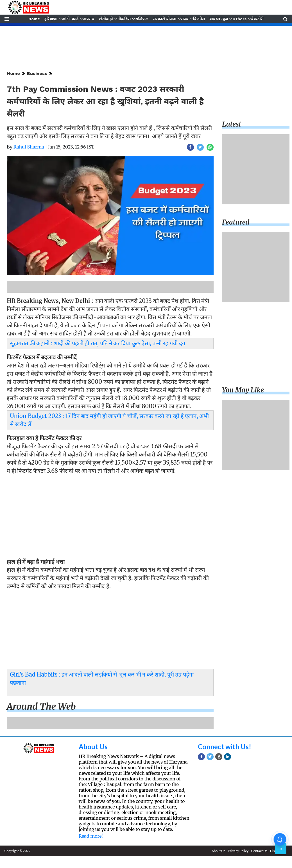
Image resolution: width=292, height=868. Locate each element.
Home (34, 19)
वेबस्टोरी (258, 19)
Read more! (91, 836)
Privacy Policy (238, 851)
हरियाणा (50, 19)
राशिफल (142, 19)
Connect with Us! (225, 747)
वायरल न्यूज (219, 19)
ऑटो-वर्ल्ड (70, 19)
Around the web (41, 707)
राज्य (185, 19)
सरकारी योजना (165, 19)
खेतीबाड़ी (106, 19)
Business (37, 73)
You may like (243, 390)
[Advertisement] (109, 518)
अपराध (88, 19)
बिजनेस (199, 19)
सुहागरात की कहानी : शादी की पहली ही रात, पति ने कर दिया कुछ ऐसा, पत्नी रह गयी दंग (98, 343)
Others (240, 19)
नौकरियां (124, 19)
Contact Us (259, 851)
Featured (236, 222)
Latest (232, 124)
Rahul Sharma (29, 147)
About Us (93, 747)
